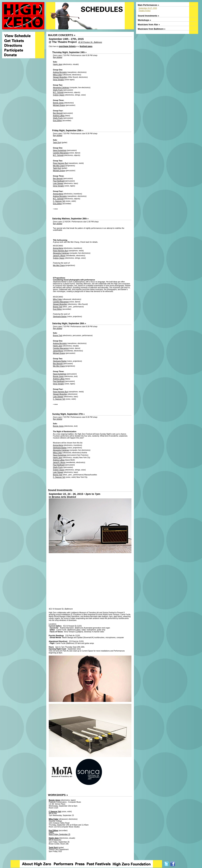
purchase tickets (67, 46)
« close (55, 209)
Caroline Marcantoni (61, 153)
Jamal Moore (58, 351)
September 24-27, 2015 (148, 8)
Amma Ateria (58, 194)
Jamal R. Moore (59, 256)
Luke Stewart (58, 183)
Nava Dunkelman (60, 150)
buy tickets (58, 57)
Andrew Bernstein (60, 72)
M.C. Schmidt (58, 92)
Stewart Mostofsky (60, 77)
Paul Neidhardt (59, 181)
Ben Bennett (58, 113)
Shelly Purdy (58, 90)
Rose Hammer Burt (61, 163)
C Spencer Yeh (55, 812)
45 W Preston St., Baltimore (90, 42)
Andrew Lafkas (59, 116)
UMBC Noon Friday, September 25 (59, 833)
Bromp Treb (58, 307)
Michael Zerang (59, 105)
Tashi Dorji (57, 143)
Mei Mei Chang (59, 166)
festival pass (86, 46)
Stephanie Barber (60, 317)
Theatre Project (144, 11)
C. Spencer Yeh (59, 201)
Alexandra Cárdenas (61, 88)
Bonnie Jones (58, 103)
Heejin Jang (58, 64)
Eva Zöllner (57, 121)
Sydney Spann (59, 95)
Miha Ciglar (57, 75)
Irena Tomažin (59, 80)
